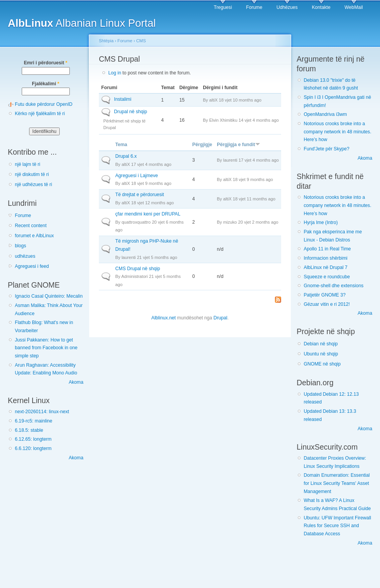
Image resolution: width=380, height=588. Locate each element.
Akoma (76, 382)
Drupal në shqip (130, 112)
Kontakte (321, 7)
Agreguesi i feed (32, 266)
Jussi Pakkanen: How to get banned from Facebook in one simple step (46, 348)
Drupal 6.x (126, 156)
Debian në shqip (321, 344)
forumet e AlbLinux (34, 236)
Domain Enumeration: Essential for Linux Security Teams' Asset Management (337, 483)
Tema (121, 145)
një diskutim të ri (32, 174)
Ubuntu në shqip (321, 354)
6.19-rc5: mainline (34, 421)
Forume (254, 7)
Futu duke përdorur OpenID (44, 104)
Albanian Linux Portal (82, 23)
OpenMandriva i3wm (325, 114)
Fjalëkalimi (45, 84)
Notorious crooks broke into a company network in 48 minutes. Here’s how (337, 132)
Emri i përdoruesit (45, 63)
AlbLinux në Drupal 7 (326, 267)
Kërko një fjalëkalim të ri (40, 114)
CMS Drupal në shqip (138, 269)
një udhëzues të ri (33, 185)
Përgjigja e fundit (238, 145)
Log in (115, 73)
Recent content (31, 226)
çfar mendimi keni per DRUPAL (148, 214)
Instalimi (123, 99)
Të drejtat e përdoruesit (140, 195)
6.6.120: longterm (33, 448)
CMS (141, 41)
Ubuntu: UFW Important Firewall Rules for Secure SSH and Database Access (337, 526)
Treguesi (223, 7)
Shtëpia (106, 41)
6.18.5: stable (29, 430)
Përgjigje (202, 145)
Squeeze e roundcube (327, 277)
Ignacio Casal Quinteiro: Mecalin (49, 296)
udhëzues (25, 256)
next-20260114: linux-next (42, 412)
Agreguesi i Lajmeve (136, 176)
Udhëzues (287, 7)
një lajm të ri (28, 164)
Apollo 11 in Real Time (327, 249)
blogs (20, 246)
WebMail (354, 7)
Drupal (220, 318)
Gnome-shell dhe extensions (333, 286)
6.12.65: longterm (33, 439)
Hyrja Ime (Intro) (321, 222)
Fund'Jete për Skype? (326, 149)
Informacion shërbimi (326, 258)
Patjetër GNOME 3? (325, 295)
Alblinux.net (163, 318)
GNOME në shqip (322, 364)
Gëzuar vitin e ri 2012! (327, 304)
